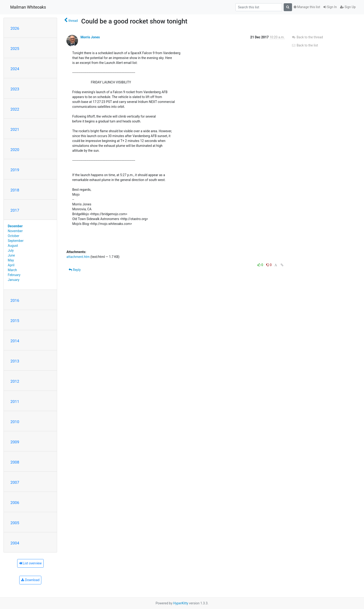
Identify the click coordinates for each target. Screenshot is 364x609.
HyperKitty (181, 603)
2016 (15, 300)
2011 (15, 402)
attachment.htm (78, 257)
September (16, 241)
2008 (15, 462)
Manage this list (307, 7)
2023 (15, 89)
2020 (15, 150)
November (15, 231)
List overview (30, 563)
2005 (15, 523)
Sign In (330, 7)
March (13, 270)
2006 (15, 503)
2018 (15, 190)
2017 (15, 210)
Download (30, 580)
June (11, 255)
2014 (15, 341)
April (11, 265)
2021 (15, 129)
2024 (15, 69)
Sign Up (348, 7)
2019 (15, 170)
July (11, 250)
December (15, 226)
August (13, 246)
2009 (15, 442)
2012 (15, 381)
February (14, 275)
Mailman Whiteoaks (28, 7)
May (11, 260)
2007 (15, 482)
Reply (75, 270)
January (14, 280)
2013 (15, 361)
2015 (15, 321)
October (14, 236)
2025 (15, 49)
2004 (15, 543)
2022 (15, 109)
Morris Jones (90, 37)
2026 (15, 28)
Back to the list (305, 45)
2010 (15, 422)
